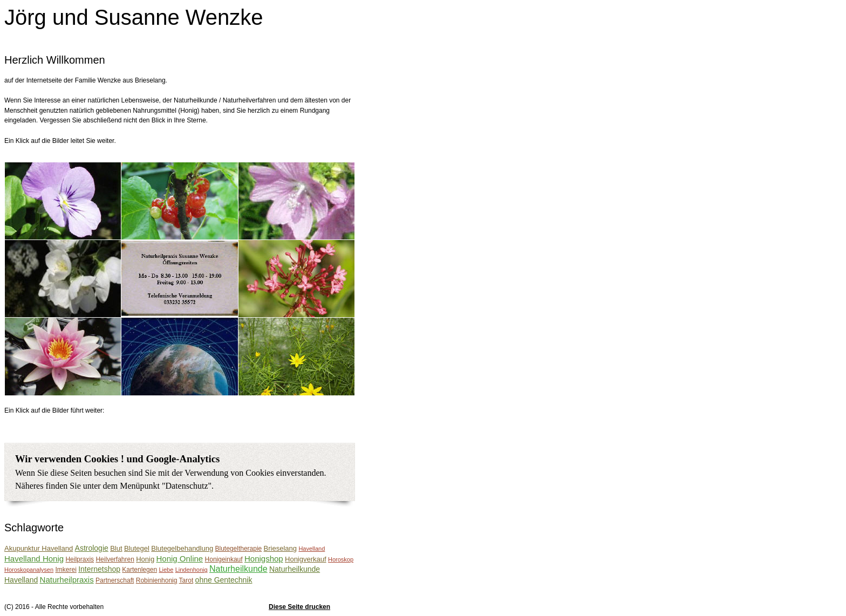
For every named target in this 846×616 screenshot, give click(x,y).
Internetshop (99, 569)
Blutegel (137, 548)
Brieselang (280, 548)
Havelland (312, 549)
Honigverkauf (306, 559)
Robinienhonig (157, 580)
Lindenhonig (192, 570)
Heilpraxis (80, 559)
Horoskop (341, 559)
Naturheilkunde (238, 569)
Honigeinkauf (224, 559)
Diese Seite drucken (299, 607)
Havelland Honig (34, 559)
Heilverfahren (115, 559)
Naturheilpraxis (67, 580)
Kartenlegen (139, 570)
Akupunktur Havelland (39, 548)
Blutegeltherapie (239, 549)
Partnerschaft (115, 580)
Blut (116, 548)
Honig (145, 559)
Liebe (166, 570)
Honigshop (264, 559)
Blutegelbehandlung (182, 548)
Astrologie (92, 548)
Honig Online (179, 559)
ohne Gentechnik (224, 580)
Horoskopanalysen (29, 570)
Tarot (186, 580)
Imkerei (66, 570)
